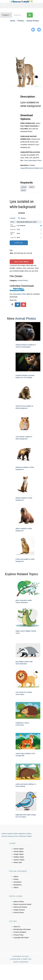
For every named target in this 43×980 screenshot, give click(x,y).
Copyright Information (21, 937)
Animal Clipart (18, 851)
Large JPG (13, 238)
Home (13, 21)
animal (24, 187)
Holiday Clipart (19, 857)
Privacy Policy (18, 935)
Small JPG (13, 230)
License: (13, 218)
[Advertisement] (22, 44)
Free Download (13, 226)
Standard (23, 218)
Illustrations (18, 885)
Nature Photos (19, 901)
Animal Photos (33, 21)
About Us (17, 927)
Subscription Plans (19, 294)
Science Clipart (19, 860)
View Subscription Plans (33, 160)
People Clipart (18, 854)
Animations (17, 882)
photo (23, 190)
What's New (18, 862)
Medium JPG (12, 234)
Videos (16, 887)
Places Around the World (22, 904)
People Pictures (19, 910)
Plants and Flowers (20, 907)
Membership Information (22, 929)
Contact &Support (20, 932)
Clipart (16, 876)
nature (32, 187)
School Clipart (18, 849)
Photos (21, 21)
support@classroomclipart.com (31, 168)
